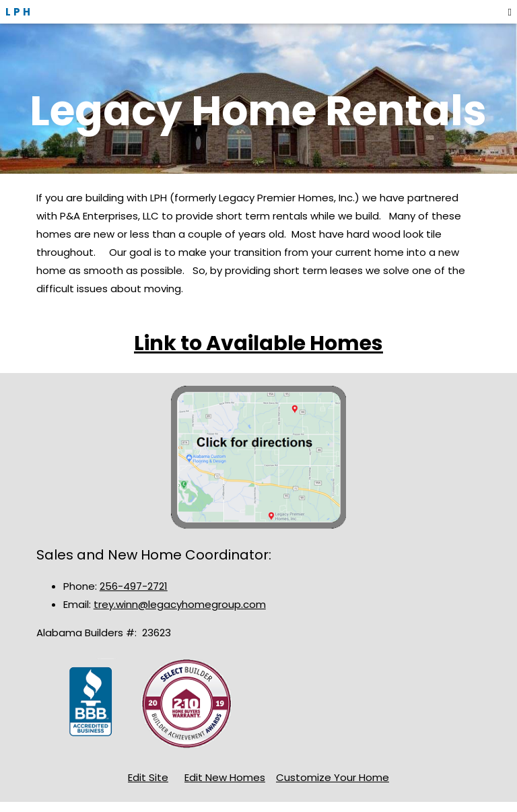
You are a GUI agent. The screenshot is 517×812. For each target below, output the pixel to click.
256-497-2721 (134, 586)
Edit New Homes (225, 777)
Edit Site (148, 777)
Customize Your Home (333, 777)
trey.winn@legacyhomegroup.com (180, 604)
